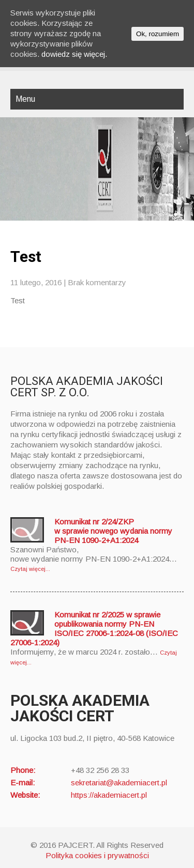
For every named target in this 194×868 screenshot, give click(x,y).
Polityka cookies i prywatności (97, 855)
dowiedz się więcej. (74, 54)
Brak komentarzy (97, 282)
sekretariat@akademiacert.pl (119, 782)
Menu (25, 99)
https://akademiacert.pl (109, 795)
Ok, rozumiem (158, 34)
